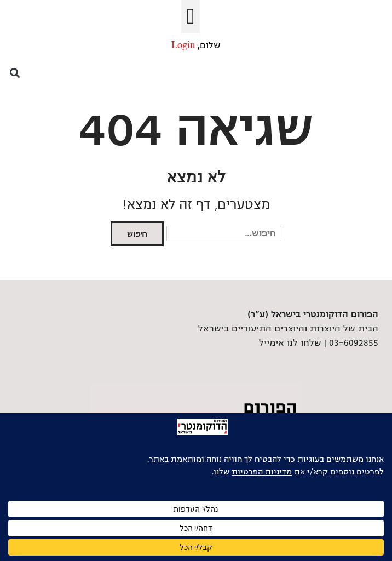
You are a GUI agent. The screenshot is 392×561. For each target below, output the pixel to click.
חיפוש (137, 234)
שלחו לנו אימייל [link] (290, 343)
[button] (191, 16)
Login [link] (183, 45)
